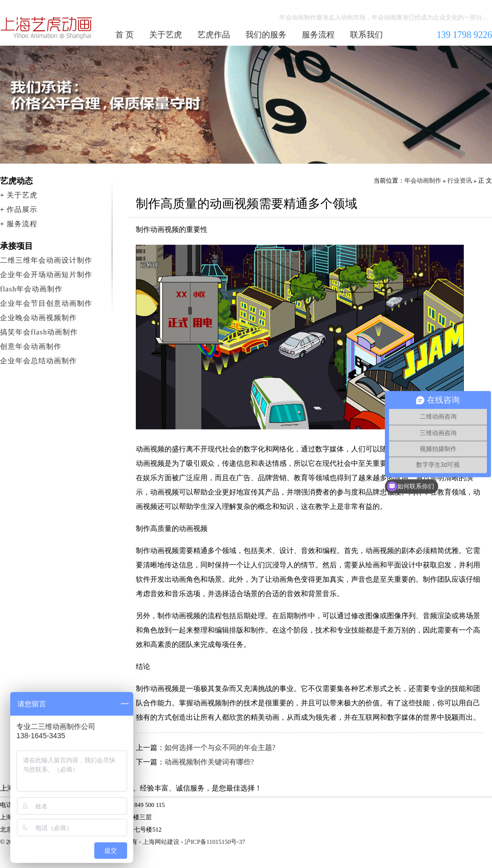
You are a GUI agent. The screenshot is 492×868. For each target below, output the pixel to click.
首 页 (125, 35)
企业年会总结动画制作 (38, 361)
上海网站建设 (161, 842)
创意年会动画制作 (31, 347)
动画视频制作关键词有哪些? (209, 762)
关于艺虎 (166, 35)
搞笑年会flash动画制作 (39, 332)
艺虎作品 (214, 35)
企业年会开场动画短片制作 (46, 275)
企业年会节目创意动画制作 (46, 303)
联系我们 (366, 35)
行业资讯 (460, 181)
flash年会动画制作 (31, 289)
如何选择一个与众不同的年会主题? (220, 748)
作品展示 (22, 210)
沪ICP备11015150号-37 (215, 842)
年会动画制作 (47, 28)
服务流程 (318, 35)
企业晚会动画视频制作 (38, 318)
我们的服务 (266, 35)
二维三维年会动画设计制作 (46, 260)
